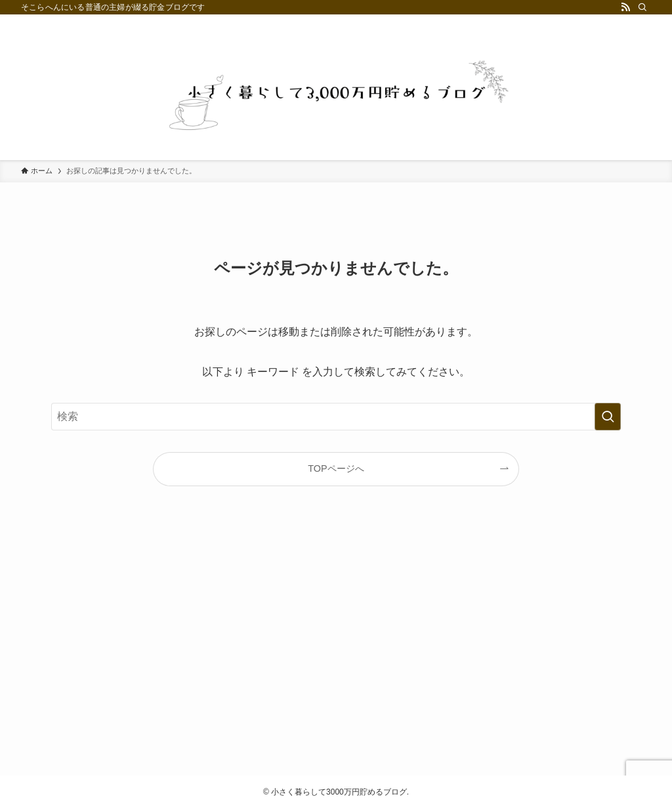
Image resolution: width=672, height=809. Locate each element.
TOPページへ (336, 468)
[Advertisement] (336, 642)
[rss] (625, 7)
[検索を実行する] (608, 417)
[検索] (642, 7)
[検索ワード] (336, 417)
